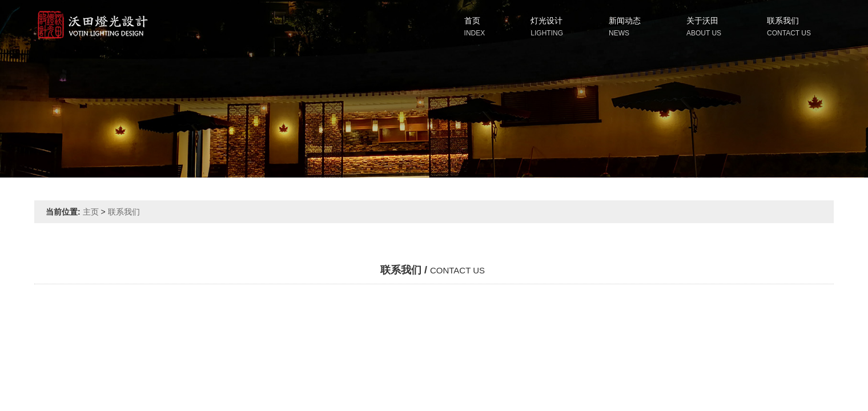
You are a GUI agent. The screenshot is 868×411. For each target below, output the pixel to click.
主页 (91, 212)
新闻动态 (625, 21)
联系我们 (783, 21)
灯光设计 (546, 21)
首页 (472, 21)
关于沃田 (702, 21)
